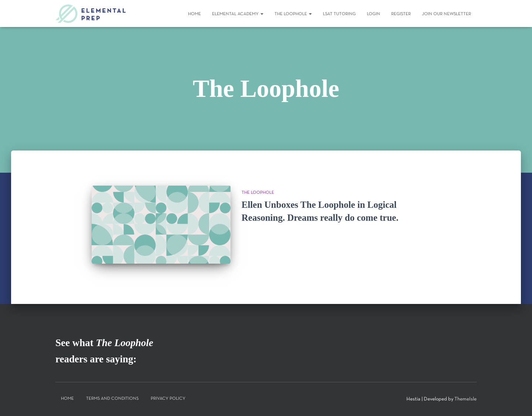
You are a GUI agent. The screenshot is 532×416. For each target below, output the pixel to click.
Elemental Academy (238, 14)
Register (401, 14)
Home (195, 14)
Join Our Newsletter (446, 14)
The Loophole (293, 14)
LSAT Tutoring (339, 14)
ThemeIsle (465, 399)
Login (374, 14)
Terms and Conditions (112, 399)
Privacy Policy (168, 399)
